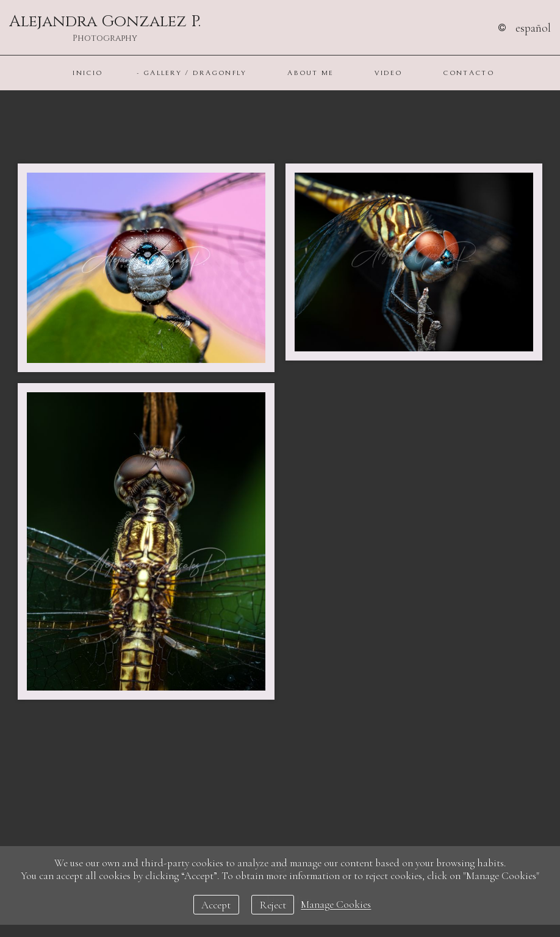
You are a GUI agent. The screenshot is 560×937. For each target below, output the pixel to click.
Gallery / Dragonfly (195, 73)
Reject (273, 905)
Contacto (468, 73)
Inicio (88, 73)
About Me (311, 73)
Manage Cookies (336, 905)
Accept (216, 905)
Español (533, 28)
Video (389, 73)
